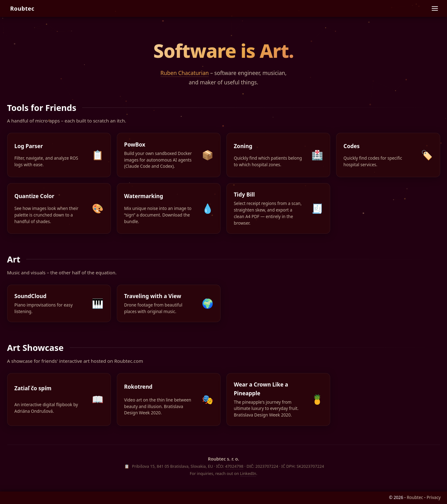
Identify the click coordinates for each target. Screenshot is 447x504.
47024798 (234, 466)
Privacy (434, 497)
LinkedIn (248, 473)
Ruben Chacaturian (185, 73)
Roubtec (22, 8)
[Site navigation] (435, 9)
